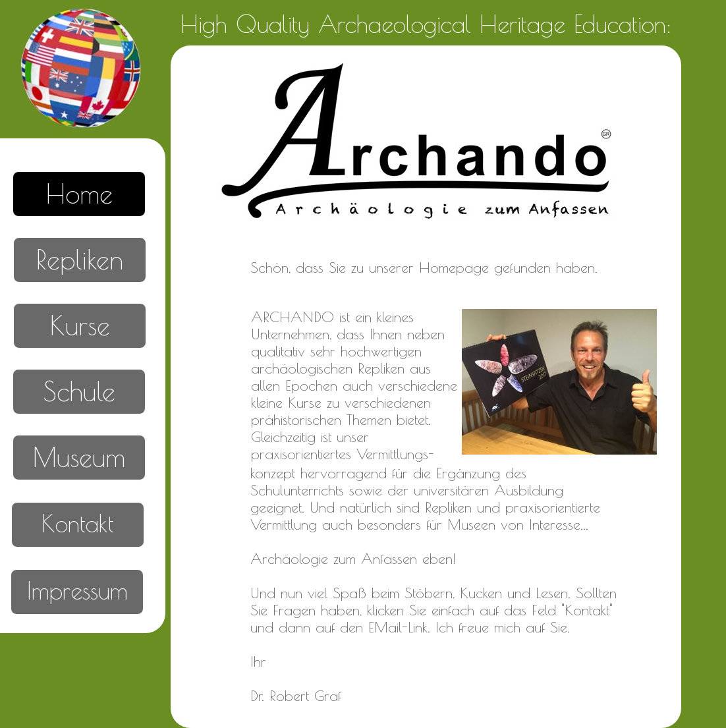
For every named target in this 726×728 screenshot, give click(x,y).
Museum (79, 457)
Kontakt (78, 523)
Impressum (77, 590)
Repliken (80, 260)
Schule (79, 391)
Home (79, 194)
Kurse (80, 325)
